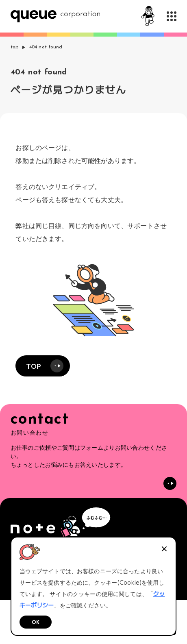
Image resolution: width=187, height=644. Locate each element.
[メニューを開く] (172, 16)
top (14, 47)
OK (36, 623)
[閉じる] (164, 549)
